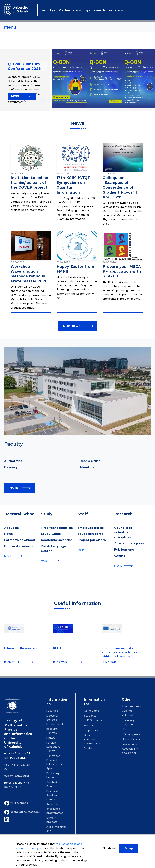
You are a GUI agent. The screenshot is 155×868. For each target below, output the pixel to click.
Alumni (88, 725)
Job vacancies (131, 744)
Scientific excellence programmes (55, 809)
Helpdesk (128, 715)
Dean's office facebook (22, 812)
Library (51, 738)
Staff (83, 514)
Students (90, 716)
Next (40, 98)
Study (47, 514)
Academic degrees (129, 543)
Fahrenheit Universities (21, 648)
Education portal (91, 534)
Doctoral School (20, 514)
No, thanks (110, 848)
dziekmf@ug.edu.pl (17, 776)
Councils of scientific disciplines (123, 532)
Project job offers (92, 540)
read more (12, 662)
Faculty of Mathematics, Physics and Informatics (82, 10)
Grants (120, 556)
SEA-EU (58, 648)
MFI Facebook (16, 803)
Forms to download (20, 540)
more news (72, 326)
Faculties (52, 711)
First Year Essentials (57, 528)
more (14, 488)
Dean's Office (90, 461)
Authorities (13, 461)
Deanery (11, 467)
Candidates (92, 711)
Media (88, 748)
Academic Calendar (56, 540)
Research (123, 514)
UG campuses (131, 734)
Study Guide (51, 534)
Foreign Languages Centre (53, 747)
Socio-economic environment (92, 739)
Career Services (132, 739)
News (8, 534)
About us (87, 467)
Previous (26, 98)
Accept (129, 848)
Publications (124, 549)
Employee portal (91, 528)
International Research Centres (55, 729)
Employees (91, 730)
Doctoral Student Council (52, 795)
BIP (124, 729)
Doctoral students (19, 546)
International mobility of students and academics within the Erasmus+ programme (120, 652)
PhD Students (93, 720)
